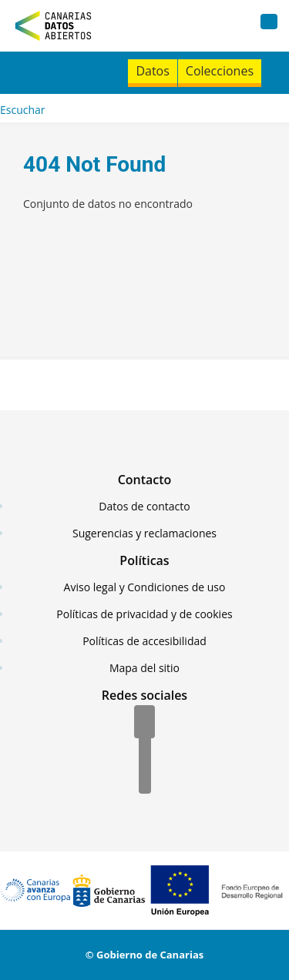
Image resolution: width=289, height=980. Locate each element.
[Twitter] (145, 751)
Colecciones (220, 71)
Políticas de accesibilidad (144, 641)
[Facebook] (144, 723)
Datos (152, 71)
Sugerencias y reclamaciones (144, 533)
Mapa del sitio (144, 668)
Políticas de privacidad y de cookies (144, 614)
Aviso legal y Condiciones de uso (145, 587)
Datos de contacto (144, 506)
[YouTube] (145, 778)
